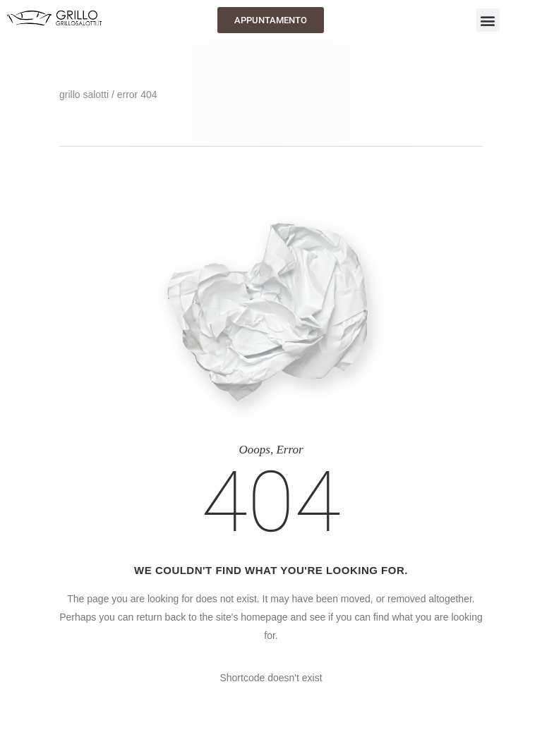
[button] (488, 20)
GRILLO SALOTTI (84, 94)
